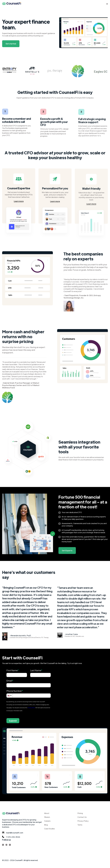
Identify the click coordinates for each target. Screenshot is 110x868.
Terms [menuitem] (80, 825)
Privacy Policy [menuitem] (83, 821)
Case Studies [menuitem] (49, 829)
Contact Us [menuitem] (82, 817)
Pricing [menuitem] (80, 813)
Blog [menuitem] (46, 825)
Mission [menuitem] (47, 817)
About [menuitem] (47, 813)
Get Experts (67, 551)
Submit (13, 721)
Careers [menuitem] (47, 821)
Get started (11, 44)
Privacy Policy (31, 708)
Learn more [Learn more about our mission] (19, 202)
